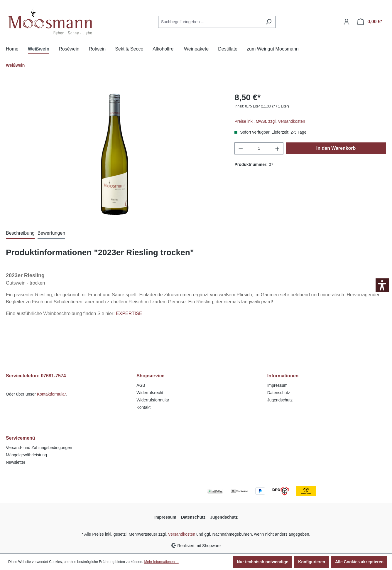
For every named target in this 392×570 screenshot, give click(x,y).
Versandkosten (182, 534)
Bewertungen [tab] (51, 233)
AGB (141, 385)
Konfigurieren (312, 562)
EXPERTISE (129, 313)
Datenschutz (279, 393)
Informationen (283, 376)
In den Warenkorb (336, 148)
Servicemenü (21, 438)
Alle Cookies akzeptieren (359, 562)
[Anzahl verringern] (241, 148)
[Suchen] (269, 22)
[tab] (20, 233)
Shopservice (150, 376)
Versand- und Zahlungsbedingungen (39, 448)
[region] (114, 154)
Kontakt (143, 407)
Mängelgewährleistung (26, 455)
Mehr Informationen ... (161, 562)
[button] (382, 285)
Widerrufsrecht (150, 393)
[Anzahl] (259, 148)
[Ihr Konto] (347, 22)
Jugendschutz (280, 400)
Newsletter (16, 462)
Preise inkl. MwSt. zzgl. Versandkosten (270, 121)
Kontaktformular (51, 394)
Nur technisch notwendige (262, 562)
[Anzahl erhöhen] (278, 148)
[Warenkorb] (370, 22)
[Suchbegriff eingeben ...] (210, 22)
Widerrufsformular (153, 400)
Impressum (277, 385)
